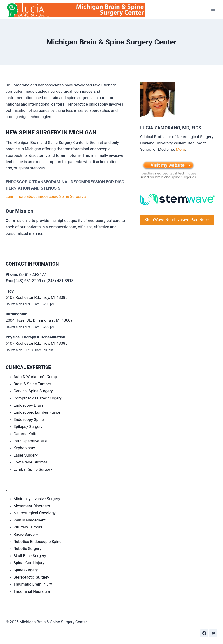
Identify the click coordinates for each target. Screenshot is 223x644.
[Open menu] (213, 9)
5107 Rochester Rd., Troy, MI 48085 (37, 297)
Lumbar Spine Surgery (33, 469)
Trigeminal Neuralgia (32, 591)
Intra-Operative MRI (30, 441)
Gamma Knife (25, 434)
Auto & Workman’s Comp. (36, 377)
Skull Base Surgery (30, 556)
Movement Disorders (32, 506)
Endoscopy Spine (29, 419)
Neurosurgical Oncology (35, 513)
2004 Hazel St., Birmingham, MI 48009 (39, 320)
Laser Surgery (26, 455)
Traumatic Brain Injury (33, 584)
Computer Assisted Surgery (38, 398)
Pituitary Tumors (28, 527)
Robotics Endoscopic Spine (37, 542)
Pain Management (30, 520)
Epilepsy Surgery (28, 426)
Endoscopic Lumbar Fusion (37, 412)
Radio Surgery (26, 534)
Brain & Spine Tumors (32, 384)
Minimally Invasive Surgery (37, 499)
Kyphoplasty (24, 448)
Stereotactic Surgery (31, 577)
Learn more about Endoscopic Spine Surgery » (46, 196)
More (181, 149)
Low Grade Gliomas (31, 462)
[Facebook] (204, 633)
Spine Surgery (26, 570)
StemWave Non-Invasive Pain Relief (177, 220)
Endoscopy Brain (28, 405)
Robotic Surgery (27, 549)
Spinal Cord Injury (29, 563)
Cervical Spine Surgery (33, 391)
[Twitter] (213, 633)
